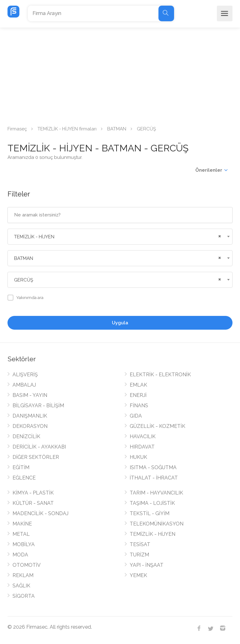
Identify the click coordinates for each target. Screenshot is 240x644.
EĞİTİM (21, 467)
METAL (21, 534)
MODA (20, 555)
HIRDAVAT (142, 447)
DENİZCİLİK (26, 436)
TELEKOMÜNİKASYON (157, 524)
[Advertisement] (120, 74)
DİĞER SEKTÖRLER (36, 457)
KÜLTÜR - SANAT (33, 503)
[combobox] (120, 237)
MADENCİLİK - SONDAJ (40, 513)
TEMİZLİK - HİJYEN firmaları (67, 129)
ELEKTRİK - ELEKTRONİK (160, 375)
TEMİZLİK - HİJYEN (152, 534)
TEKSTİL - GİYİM (150, 513)
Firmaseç (17, 129)
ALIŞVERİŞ (25, 375)
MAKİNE (22, 524)
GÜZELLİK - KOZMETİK (157, 426)
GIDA (136, 416)
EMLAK (138, 385)
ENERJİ (138, 395)
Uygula (120, 323)
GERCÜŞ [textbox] (24, 280)
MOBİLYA (24, 544)
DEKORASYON (30, 426)
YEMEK (138, 575)
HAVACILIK (143, 436)
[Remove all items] (219, 236)
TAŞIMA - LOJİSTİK (152, 503)
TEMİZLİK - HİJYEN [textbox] (34, 237)
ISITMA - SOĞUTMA (153, 467)
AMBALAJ (24, 385)
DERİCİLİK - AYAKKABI (39, 447)
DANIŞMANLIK (30, 416)
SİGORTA (24, 596)
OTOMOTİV (27, 565)
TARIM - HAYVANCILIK (156, 493)
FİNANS (139, 406)
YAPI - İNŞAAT (147, 565)
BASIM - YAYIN (30, 395)
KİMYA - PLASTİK (33, 493)
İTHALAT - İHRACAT (154, 478)
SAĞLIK (21, 586)
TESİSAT (140, 544)
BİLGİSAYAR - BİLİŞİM (38, 406)
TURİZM (139, 555)
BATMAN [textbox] (24, 258)
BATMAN (117, 129)
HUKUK (138, 457)
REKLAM (23, 575)
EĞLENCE (24, 478)
